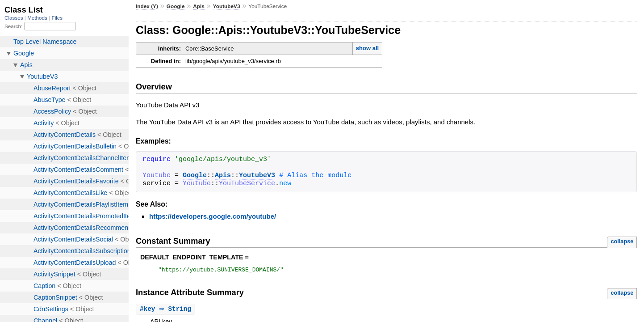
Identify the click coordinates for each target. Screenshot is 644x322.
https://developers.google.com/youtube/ (213, 216)
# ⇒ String (167, 311)
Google (176, 6)
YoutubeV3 (227, 6)
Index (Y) (147, 6)
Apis (199, 6)
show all (367, 48)
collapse (622, 241)
